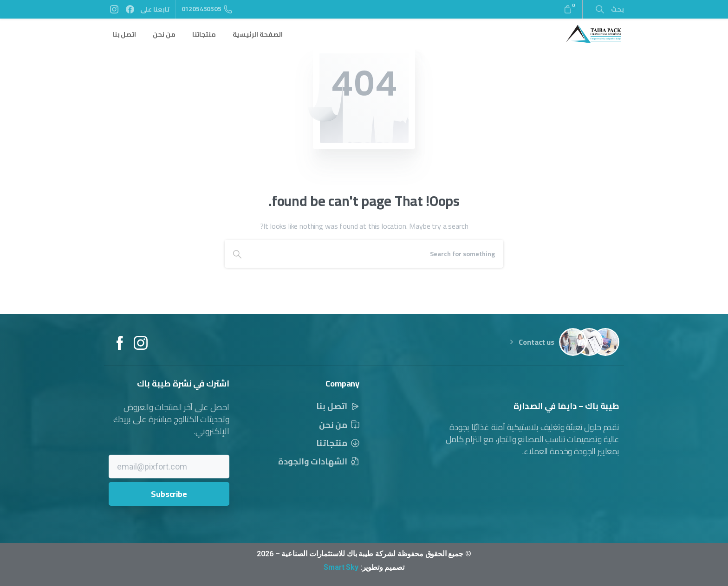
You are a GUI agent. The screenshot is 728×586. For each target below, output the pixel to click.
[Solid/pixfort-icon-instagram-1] (141, 346)
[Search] (377, 254)
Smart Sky (341, 567)
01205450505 (207, 9)
